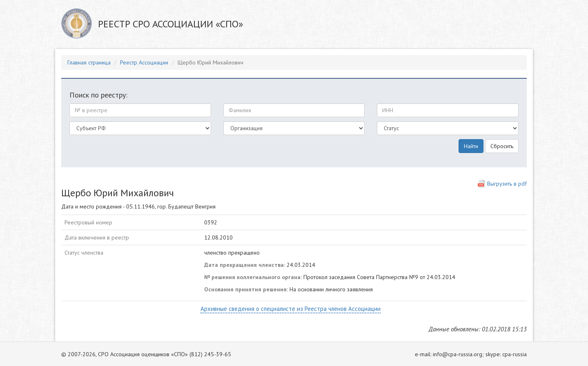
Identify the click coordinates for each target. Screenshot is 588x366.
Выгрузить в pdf (507, 184)
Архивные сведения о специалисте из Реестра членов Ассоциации (291, 309)
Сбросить (502, 146)
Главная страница (89, 62)
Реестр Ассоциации (144, 62)
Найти (471, 146)
